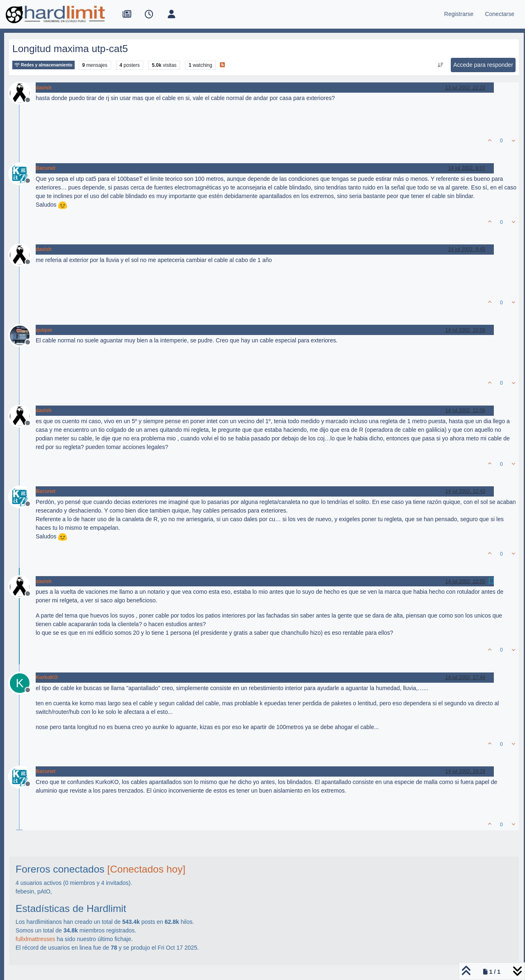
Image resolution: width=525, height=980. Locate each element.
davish (44, 88)
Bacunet (46, 168)
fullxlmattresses (35, 939)
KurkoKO (47, 677)
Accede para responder (483, 65)
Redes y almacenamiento (43, 65)
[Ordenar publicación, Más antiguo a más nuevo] (441, 65)
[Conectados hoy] (146, 869)
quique (44, 330)
